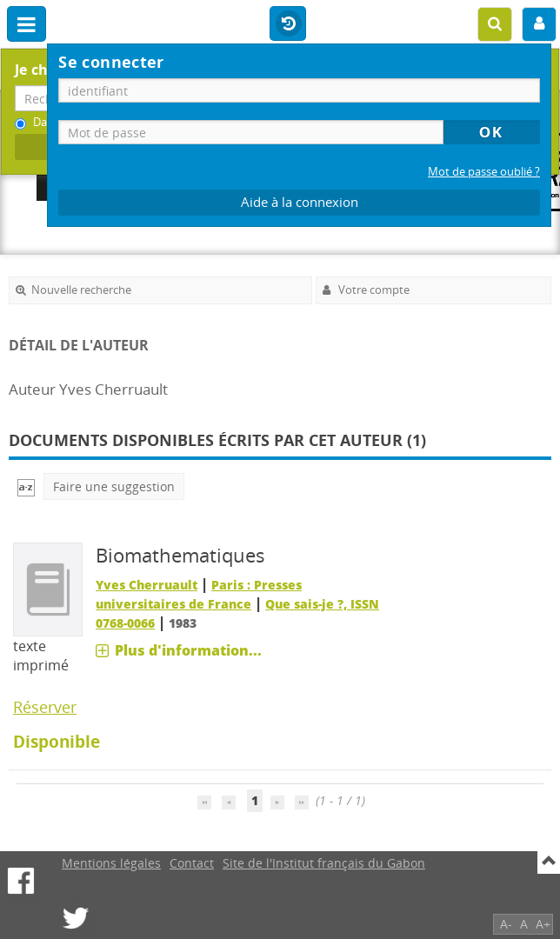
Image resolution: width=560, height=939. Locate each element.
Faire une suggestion (114, 486)
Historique (288, 24)
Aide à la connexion (300, 202)
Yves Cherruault (147, 585)
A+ (543, 924)
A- (506, 924)
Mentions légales (111, 863)
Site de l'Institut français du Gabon (324, 863)
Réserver (45, 707)
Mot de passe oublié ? (484, 172)
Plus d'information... (188, 650)
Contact (192, 863)
